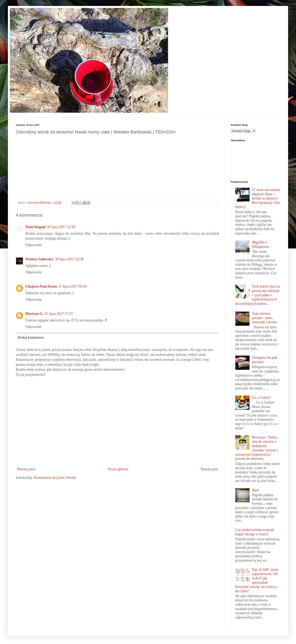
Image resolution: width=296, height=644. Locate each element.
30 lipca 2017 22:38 (70, 259)
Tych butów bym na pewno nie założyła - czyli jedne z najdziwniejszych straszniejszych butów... (258, 295)
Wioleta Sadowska (40, 259)
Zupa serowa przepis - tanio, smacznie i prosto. (265, 318)
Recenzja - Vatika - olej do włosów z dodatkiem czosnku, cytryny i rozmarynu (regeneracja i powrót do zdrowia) (257, 448)
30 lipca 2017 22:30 (61, 227)
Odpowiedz (34, 245)
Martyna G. (34, 314)
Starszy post (209, 469)
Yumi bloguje (35, 227)
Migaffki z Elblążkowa (260, 245)
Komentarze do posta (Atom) (55, 478)
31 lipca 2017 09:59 (72, 286)
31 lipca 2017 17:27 (59, 314)
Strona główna (118, 469)
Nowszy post (26, 469)
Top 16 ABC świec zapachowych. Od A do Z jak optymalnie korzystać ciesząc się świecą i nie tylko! (257, 580)
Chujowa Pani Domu (41, 286)
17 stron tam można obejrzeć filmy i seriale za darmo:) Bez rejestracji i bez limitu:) (258, 198)
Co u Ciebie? (261, 398)
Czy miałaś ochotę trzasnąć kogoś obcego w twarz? (255, 532)
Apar (255, 490)
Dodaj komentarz (31, 337)
